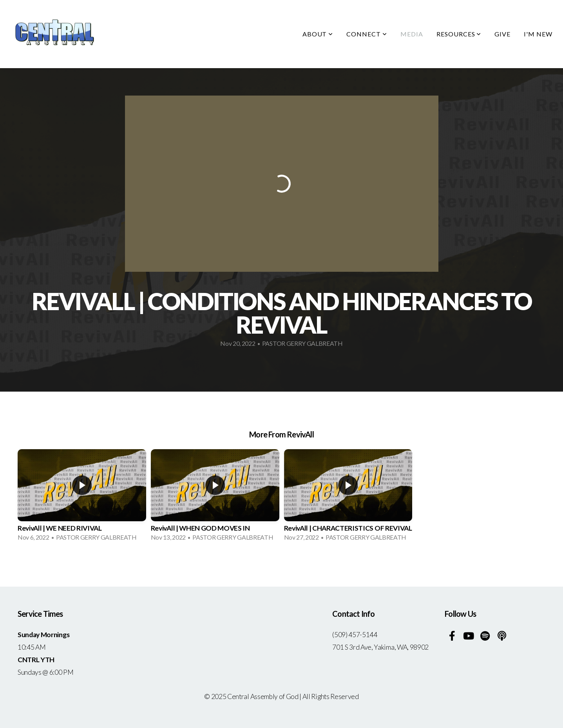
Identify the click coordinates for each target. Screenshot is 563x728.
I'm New (538, 34)
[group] (82, 498)
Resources (459, 34)
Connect (367, 34)
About (318, 34)
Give (502, 34)
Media (412, 34)
